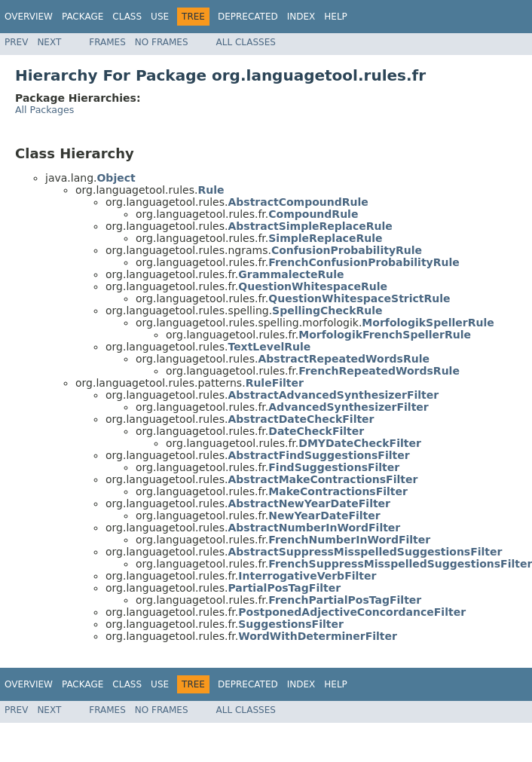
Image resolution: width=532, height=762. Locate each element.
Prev (16, 42)
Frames (107, 42)
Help (336, 17)
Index (301, 17)
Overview (29, 17)
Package (83, 17)
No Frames (162, 42)
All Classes (246, 42)
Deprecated (248, 17)
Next (49, 42)
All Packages (44, 110)
